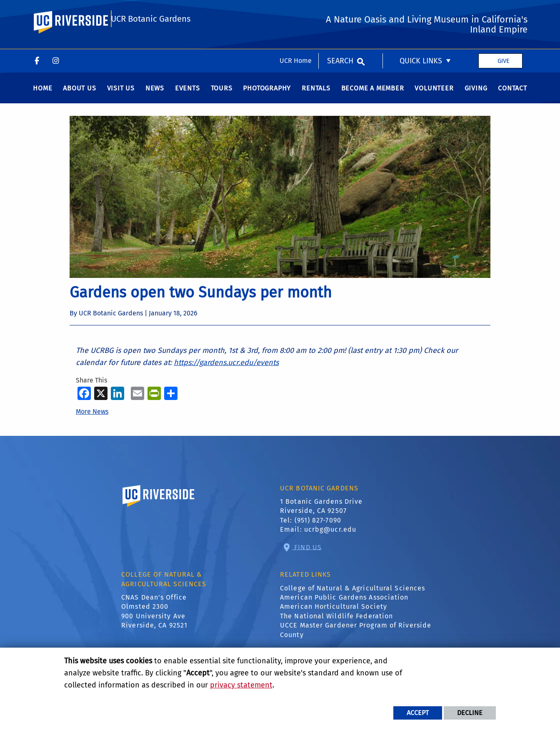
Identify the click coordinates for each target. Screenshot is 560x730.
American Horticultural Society (334, 612)
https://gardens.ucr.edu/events (226, 368)
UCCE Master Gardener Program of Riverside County (356, 636)
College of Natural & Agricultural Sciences (352, 594)
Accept (418, 713)
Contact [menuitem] (512, 94)
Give (504, 12)
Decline (470, 713)
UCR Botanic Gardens (151, 47)
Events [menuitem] (187, 94)
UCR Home (296, 11)
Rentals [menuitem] (316, 94)
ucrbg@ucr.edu (330, 535)
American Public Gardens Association (344, 603)
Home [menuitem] (42, 94)
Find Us (307, 553)
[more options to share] (171, 399)
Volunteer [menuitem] (434, 94)
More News (92, 417)
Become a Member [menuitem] (373, 94)
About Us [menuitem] (79, 94)
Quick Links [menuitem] (421, 12)
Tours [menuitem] (222, 94)
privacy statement (241, 685)
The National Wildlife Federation (336, 622)
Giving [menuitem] (476, 94)
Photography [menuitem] (267, 94)
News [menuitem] (155, 94)
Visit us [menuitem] (121, 94)
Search (340, 12)
